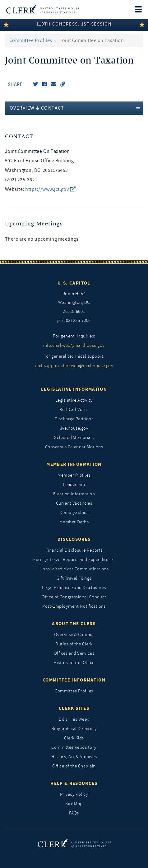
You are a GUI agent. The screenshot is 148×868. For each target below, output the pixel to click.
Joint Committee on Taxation (37, 151)
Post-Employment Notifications (74, 606)
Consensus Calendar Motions (74, 447)
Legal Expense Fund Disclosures (74, 588)
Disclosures (74, 539)
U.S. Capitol (74, 283)
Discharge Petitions (74, 419)
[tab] (74, 108)
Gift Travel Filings (74, 578)
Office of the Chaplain (74, 766)
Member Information (74, 464)
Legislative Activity (74, 400)
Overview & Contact (74, 635)
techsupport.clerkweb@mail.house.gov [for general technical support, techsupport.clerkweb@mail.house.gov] (74, 366)
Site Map (74, 804)
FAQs (74, 813)
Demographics (74, 513)
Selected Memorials (74, 438)
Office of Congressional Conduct (74, 597)
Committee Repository (74, 747)
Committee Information (74, 680)
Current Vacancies (74, 503)
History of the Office (74, 663)
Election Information (74, 494)
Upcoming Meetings (34, 224)
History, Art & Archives (74, 757)
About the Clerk (74, 624)
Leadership (74, 485)
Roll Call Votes (74, 410)
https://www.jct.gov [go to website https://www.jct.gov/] (50, 189)
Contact (19, 137)
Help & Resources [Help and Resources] (74, 783)
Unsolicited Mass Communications (74, 569)
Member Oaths (74, 522)
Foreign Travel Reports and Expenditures (74, 560)
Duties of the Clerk (74, 644)
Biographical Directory (74, 729)
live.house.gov (74, 428)
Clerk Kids (74, 738)
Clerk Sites (74, 708)
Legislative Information (74, 389)
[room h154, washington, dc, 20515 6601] (74, 303)
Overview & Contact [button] (37, 108)
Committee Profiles (31, 40)
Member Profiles (74, 475)
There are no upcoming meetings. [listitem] (42, 239)
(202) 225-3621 (21, 180)
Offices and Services (74, 653)
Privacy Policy (74, 794)
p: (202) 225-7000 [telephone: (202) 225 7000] (74, 321)
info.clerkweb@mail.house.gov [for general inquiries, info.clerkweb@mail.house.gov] (74, 345)
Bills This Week (74, 719)
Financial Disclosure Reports (74, 550)
